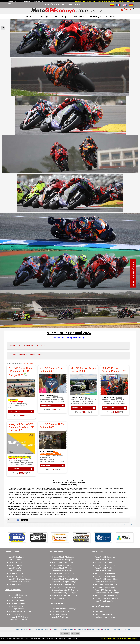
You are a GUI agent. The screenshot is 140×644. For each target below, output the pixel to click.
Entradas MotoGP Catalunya (63, 557)
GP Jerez (29, 17)
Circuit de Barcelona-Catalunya (64, 609)
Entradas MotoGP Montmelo (63, 574)
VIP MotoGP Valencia (17, 601)
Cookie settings (65, 633)
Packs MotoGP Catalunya (105, 557)
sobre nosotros (101, 611)
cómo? (98, 629)
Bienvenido (78, 1)
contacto (111, 17)
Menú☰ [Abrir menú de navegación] (10, 5)
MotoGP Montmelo (16, 574)
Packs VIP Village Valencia (105, 590)
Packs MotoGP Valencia (104, 563)
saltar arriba (134, 634)
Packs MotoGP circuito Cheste (107, 579)
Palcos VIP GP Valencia (18, 620)
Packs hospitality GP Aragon (106, 595)
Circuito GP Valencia (60, 617)
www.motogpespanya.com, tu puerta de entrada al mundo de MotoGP (119, 639)
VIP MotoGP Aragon (17, 598)
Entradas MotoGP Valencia (62, 563)
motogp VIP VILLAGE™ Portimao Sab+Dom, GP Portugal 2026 (21, 427)
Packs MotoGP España (104, 601)
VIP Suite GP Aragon (17, 614)
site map (127, 629)
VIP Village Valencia (17, 609)
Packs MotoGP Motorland (105, 576)
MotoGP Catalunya (16, 557)
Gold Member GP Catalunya (20, 611)
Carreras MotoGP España (19, 582)
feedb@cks (105, 629)
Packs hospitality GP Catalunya (107, 593)
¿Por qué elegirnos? (117, 629)
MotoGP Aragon (15, 560)
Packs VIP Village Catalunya (106, 585)
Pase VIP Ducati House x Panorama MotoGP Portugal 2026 (21, 372)
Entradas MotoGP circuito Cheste (65, 579)
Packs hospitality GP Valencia (106, 598)
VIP (84, 1)
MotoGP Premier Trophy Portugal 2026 (83, 370)
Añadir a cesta (15, 412)
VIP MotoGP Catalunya (18, 595)
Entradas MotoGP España (62, 598)
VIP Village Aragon (16, 606)
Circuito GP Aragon (59, 614)
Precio (31, 364)
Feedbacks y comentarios (105, 617)
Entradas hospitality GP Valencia (64, 595)
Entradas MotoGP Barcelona (63, 565)
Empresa (91, 629)
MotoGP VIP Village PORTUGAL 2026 (27, 346)
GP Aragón (44, 17)
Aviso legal (55, 629)
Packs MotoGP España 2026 (126, 1)
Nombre (26, 364)
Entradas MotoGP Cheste (62, 571)
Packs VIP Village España (105, 582)
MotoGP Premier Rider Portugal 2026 (52, 370)
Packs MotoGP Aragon (104, 560)
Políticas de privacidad (66, 629)
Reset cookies (75, 633)
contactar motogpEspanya (133, 273)
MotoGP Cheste (15, 571)
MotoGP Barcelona (16, 565)
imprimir (131, 525)
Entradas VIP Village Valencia (63, 587)
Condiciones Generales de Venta (40, 629)
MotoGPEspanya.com (40, 639)
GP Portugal (95, 17)
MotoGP (89, 1)
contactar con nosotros (104, 614)
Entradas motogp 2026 (21, 629)
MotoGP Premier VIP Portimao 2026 (26, 355)
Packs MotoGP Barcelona (105, 565)
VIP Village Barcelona (17, 603)
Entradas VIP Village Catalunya (64, 582)
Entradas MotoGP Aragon (62, 560)
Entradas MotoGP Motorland (63, 576)
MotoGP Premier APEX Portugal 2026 (52, 426)
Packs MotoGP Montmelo (105, 574)
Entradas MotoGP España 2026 (107, 1)
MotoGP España (15, 585)
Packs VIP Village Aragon (105, 587)
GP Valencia (78, 17)
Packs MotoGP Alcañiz (104, 568)
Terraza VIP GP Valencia (18, 617)
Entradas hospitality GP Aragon (64, 593)
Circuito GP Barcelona (60, 611)
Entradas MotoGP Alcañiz (62, 568)
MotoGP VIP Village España (20, 579)
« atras (125, 525)
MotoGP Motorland (16, 576)
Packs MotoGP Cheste (104, 571)
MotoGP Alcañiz (15, 568)
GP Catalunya (61, 17)
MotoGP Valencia (15, 563)
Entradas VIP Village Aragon (63, 585)
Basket (128, 9)
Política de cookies (81, 629)
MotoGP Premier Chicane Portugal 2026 (114, 370)
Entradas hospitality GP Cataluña (65, 590)
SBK (95, 1)
